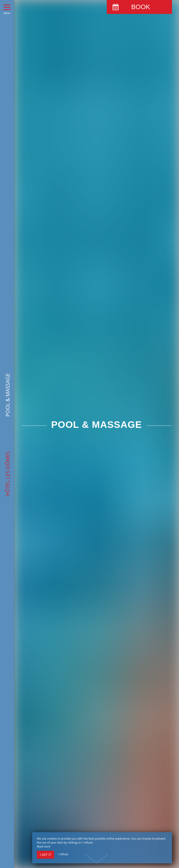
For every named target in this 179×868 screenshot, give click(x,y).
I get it (45, 855)
